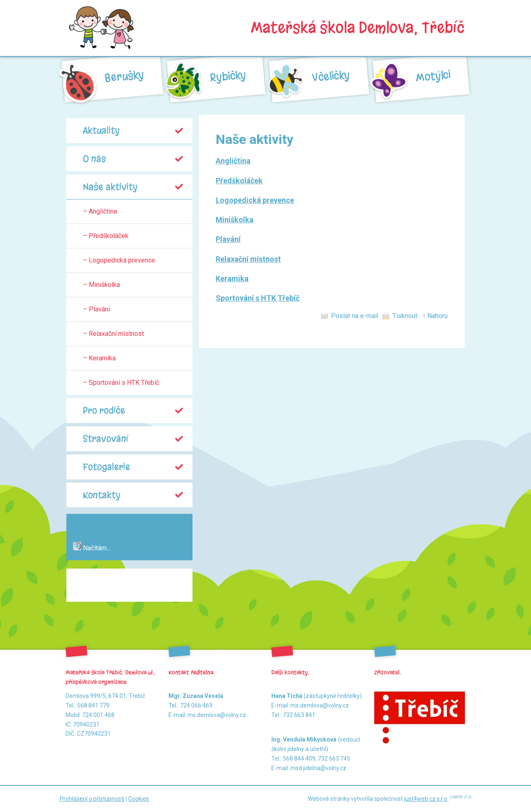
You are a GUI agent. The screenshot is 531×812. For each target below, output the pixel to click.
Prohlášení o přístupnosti (92, 799)
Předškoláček (239, 181)
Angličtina (233, 161)
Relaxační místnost (248, 259)
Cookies (139, 799)
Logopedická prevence (255, 200)
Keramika (232, 278)
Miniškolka (235, 220)
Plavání (228, 239)
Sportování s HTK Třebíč (258, 298)
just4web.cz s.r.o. (426, 799)
